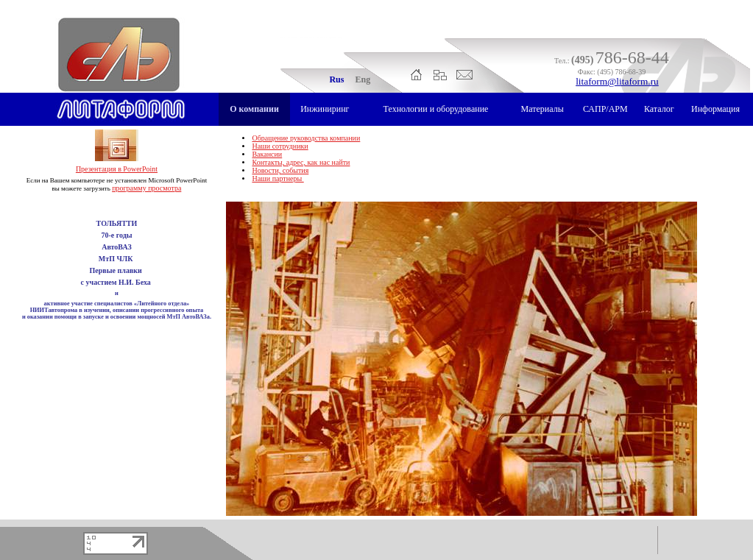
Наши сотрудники (280, 146)
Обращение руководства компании (306, 138)
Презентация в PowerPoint (117, 169)
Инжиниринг (325, 109)
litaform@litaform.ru (617, 81)
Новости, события (280, 170)
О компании (254, 109)
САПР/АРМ (605, 109)
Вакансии (267, 154)
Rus (336, 79)
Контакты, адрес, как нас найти (301, 162)
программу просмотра (146, 188)
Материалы (542, 109)
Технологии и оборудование (436, 109)
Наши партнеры (277, 178)
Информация (715, 109)
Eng (363, 79)
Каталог (659, 109)
